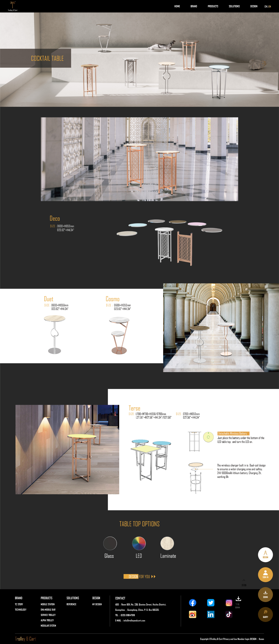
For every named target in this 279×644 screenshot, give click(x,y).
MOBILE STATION (48, 604)
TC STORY (19, 604)
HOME (177, 6)
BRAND (194, 6)
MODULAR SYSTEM (48, 626)
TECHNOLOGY (21, 610)
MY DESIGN (97, 604)
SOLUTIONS (234, 6)
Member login (244, 639)
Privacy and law (230, 639)
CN (266, 6)
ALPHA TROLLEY (47, 620)
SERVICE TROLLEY (48, 615)
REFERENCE (71, 604)
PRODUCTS (213, 6)
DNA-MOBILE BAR (48, 610)
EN (270, 6)
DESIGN (254, 6)
